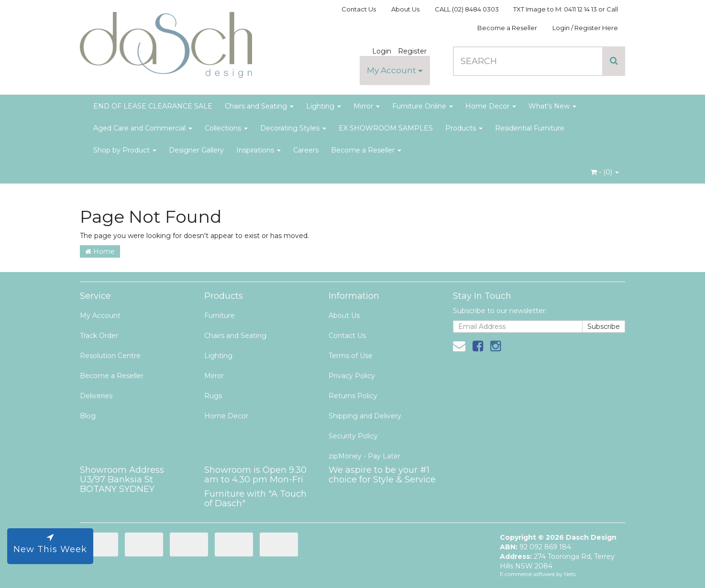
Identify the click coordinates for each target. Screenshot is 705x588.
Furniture (220, 316)
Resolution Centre (110, 356)
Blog (88, 416)
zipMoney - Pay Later (364, 456)
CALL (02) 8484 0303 (467, 9)
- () (605, 172)
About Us (405, 9)
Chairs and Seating (259, 106)
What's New (552, 106)
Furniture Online (423, 106)
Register (412, 51)
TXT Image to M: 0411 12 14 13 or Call (566, 9)
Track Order (99, 336)
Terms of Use (351, 356)
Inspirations (259, 150)
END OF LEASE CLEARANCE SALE (153, 106)
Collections (226, 128)
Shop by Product (125, 150)
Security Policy (353, 436)
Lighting (324, 106)
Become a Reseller (507, 28)
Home (100, 251)
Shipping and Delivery (365, 416)
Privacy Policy (352, 376)
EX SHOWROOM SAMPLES (386, 128)
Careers (306, 150)
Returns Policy (353, 396)
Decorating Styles (293, 128)
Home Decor (491, 106)
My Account (395, 70)
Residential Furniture (530, 128)
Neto (570, 574)
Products (464, 128)
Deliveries (96, 396)
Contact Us (359, 9)
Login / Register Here (585, 28)
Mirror (367, 106)
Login (382, 51)
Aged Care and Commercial (143, 128)
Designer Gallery (196, 150)
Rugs (213, 396)
